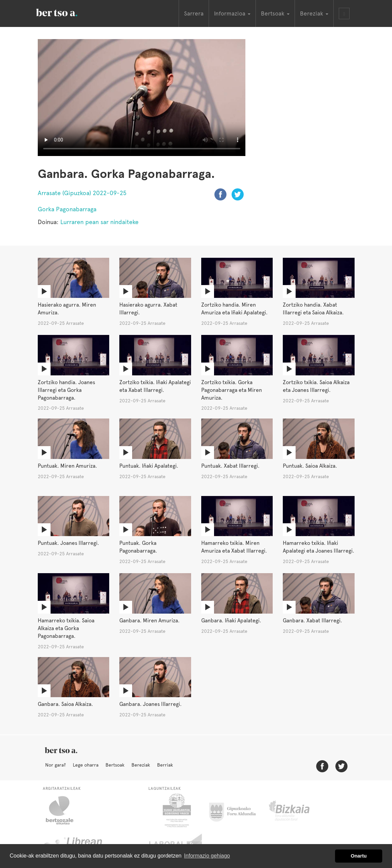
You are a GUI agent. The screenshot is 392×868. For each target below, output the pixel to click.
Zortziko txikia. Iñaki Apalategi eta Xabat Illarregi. (155, 386)
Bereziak (141, 765)
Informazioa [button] (232, 13)
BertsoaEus (66, 12)
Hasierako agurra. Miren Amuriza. (67, 309)
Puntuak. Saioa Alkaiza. (310, 466)
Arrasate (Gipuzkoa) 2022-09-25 (82, 193)
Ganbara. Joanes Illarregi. (150, 704)
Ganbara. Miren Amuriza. (149, 621)
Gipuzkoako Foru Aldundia (236, 810)
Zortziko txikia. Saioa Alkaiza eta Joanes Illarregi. (316, 386)
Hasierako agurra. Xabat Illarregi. (148, 309)
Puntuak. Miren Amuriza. (67, 466)
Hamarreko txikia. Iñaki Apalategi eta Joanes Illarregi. (319, 547)
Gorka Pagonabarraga (67, 209)
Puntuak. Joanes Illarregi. (68, 543)
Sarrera (194, 13)
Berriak (165, 765)
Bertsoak (115, 765)
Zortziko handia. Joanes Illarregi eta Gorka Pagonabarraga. (66, 390)
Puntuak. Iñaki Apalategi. (149, 466)
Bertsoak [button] (275, 13)
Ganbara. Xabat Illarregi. (312, 621)
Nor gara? (55, 765)
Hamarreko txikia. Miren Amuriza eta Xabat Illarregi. (234, 547)
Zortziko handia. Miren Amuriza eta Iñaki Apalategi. (234, 309)
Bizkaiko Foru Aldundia (297, 810)
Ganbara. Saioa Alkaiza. (65, 704)
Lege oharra (86, 765)
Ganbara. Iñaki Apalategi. (231, 621)
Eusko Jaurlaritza (176, 810)
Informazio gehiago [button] (207, 856)
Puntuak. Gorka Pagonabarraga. (138, 547)
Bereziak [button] (314, 13)
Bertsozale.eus (64, 810)
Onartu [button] (359, 856)
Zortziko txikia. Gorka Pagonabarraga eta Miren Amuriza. (232, 390)
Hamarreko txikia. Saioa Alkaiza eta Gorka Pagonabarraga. (66, 628)
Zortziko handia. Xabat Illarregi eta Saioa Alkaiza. (313, 309)
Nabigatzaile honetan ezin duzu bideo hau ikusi (142, 98)
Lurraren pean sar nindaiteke (99, 222)
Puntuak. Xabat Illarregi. (230, 466)
